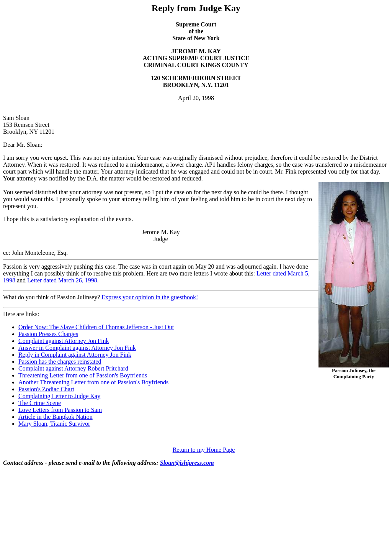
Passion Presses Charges (48, 334)
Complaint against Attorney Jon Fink (64, 341)
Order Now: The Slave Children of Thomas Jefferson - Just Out (96, 327)
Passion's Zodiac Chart (46, 389)
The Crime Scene (40, 403)
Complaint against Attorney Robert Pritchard (73, 368)
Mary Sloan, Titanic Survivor (54, 424)
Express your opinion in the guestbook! (150, 297)
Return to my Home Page (204, 450)
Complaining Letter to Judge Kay (59, 396)
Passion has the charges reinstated (60, 362)
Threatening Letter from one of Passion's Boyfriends (83, 375)
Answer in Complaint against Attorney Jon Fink (77, 348)
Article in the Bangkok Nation (56, 417)
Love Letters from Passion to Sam (60, 410)
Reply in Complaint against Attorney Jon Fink (75, 355)
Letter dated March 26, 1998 (62, 280)
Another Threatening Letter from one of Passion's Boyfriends (93, 382)
